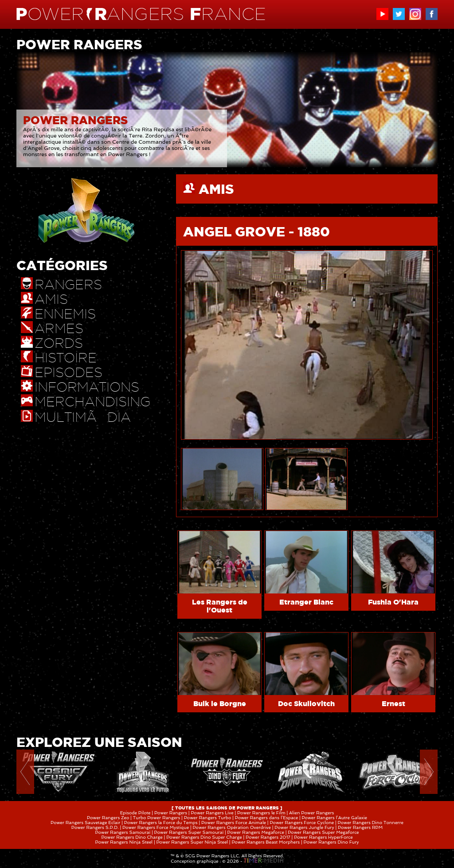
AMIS (216, 189)
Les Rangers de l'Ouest (220, 606)
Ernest (393, 703)
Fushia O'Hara (393, 602)
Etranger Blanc (306, 602)
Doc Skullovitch (306, 703)
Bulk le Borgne (220, 703)
